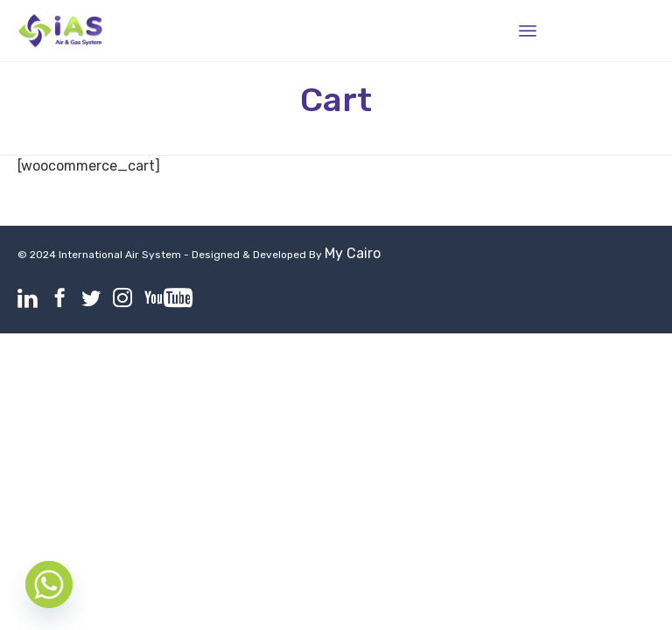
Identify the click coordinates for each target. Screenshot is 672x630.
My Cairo (353, 253)
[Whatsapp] (49, 584)
